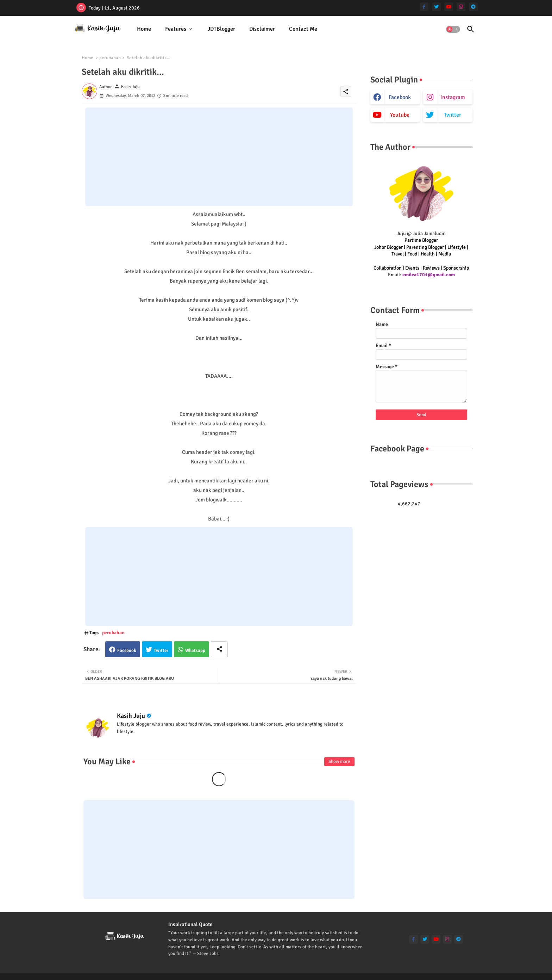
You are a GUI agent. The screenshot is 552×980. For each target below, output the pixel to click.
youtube (400, 115)
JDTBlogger (221, 29)
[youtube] (449, 7)
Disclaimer (262, 29)
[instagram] (461, 7)
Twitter (161, 651)
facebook (400, 97)
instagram (453, 97)
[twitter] (436, 7)
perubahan (110, 58)
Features (176, 29)
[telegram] (473, 7)
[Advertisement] (219, 157)
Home (144, 29)
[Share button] (219, 649)
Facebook (127, 651)
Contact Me (303, 29)
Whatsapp (195, 651)
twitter (453, 115)
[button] (453, 29)
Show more (339, 762)
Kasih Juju (131, 716)
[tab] (144, 29)
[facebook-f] (424, 7)
